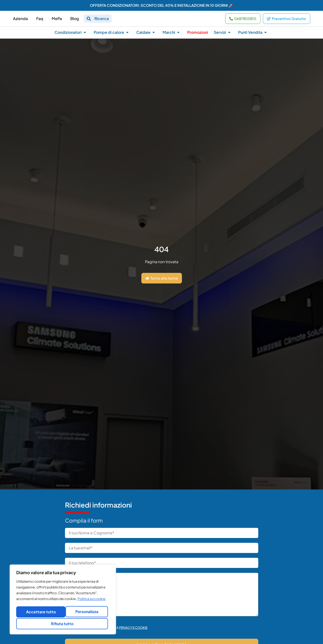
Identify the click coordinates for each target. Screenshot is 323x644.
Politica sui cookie (92, 600)
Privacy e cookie (133, 631)
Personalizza (39, 612)
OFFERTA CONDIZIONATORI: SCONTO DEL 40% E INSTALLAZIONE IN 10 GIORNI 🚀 (161, 5)
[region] (63, 600)
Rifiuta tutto (85, 612)
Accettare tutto (63, 624)
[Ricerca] (89, 20)
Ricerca (102, 20)
